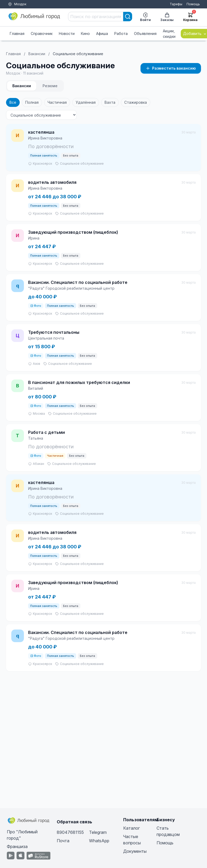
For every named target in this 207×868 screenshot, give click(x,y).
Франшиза (17, 846)
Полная (32, 102)
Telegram (98, 832)
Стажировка (136, 102)
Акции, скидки (169, 34)
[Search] (128, 17)
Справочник (42, 33)
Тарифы (176, 4)
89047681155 (70, 832)
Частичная (57, 102)
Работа (121, 33)
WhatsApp (99, 841)
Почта (63, 841)
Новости (67, 33)
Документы (135, 851)
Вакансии (37, 54)
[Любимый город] (34, 17)
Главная (17, 33)
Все (13, 102)
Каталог (131, 828)
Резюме (50, 86)
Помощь (193, 4)
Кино (85, 33)
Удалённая (86, 102)
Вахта (110, 102)
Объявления (145, 33)
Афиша (102, 33)
